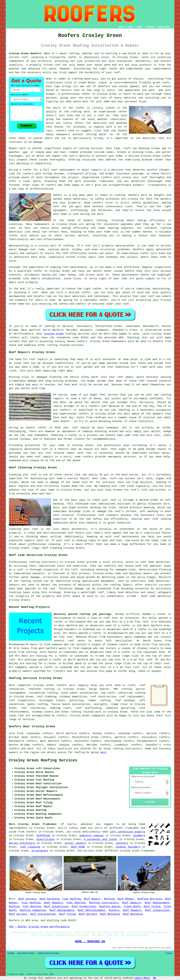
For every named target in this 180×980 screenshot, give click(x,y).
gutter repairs (75, 843)
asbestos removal (92, 836)
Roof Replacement (157, 903)
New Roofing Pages (26, 953)
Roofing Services (150, 899)
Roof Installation (43, 914)
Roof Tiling (152, 907)
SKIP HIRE (78, 847)
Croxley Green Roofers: (26, 54)
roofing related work (86, 712)
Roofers (114, 910)
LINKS (130, 27)
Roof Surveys (27, 899)
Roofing (109, 899)
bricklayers (40, 851)
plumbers (139, 836)
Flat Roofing (72, 899)
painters (122, 843)
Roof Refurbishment (91, 910)
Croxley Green (54, 334)
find (20, 733)
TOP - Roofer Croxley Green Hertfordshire (39, 927)
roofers (62, 685)
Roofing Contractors (104, 903)
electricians (46, 839)
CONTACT (150, 27)
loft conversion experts (128, 832)
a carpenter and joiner (101, 839)
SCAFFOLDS (43, 836)
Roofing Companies (33, 910)
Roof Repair (92, 899)
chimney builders (128, 847)
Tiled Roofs (132, 907)
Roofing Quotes (110, 907)
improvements (18, 828)
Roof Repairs (54, 903)
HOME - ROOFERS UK (90, 941)
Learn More (142, 978)
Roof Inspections (56, 907)
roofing (118, 749)
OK (155, 978)
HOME (121, 27)
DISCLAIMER (164, 27)
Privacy (169, 953)
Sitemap (11, 953)
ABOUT (140, 27)
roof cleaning (30, 847)
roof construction (103, 697)
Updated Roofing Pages (48, 953)
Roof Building (49, 899)
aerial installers (22, 843)
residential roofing (43, 693)
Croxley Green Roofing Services (43, 760)
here (103, 752)
